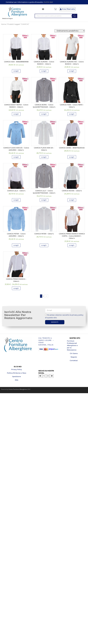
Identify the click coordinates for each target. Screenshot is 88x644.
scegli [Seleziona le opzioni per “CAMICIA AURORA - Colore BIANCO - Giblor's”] (44, 71)
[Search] (75, 16)
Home (4, 24)
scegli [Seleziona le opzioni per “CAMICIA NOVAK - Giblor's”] (72, 200)
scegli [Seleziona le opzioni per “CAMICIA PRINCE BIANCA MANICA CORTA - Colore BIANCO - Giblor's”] (72, 245)
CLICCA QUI (48, 2)
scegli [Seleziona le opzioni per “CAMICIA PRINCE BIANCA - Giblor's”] (16, 288)
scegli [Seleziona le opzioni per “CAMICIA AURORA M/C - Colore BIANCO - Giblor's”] (72, 71)
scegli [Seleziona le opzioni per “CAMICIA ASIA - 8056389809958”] (16, 71)
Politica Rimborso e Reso (17, 373)
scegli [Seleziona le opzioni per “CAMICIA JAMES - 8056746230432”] (72, 157)
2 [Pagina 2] (44, 296)
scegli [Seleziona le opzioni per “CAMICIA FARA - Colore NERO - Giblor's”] (72, 114)
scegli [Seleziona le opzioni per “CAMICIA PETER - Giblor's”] (44, 245)
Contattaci (74, 360)
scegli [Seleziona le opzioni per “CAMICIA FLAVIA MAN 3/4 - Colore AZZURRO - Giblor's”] (16, 157)
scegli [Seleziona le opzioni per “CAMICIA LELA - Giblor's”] (16, 200)
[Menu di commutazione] (43, 9)
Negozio (74, 357)
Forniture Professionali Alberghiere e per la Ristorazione (72, 345)
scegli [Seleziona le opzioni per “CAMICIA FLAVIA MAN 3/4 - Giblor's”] (44, 157)
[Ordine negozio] (70, 31)
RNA (17, 380)
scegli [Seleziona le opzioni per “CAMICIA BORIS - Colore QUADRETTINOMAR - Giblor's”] (44, 114)
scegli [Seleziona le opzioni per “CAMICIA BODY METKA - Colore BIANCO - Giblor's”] (16, 114)
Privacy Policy (17, 369)
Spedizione (17, 377)
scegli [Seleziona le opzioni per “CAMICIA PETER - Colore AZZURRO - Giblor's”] (16, 245)
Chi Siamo (74, 353)
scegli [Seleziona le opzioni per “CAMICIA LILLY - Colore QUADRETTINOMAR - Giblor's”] (44, 200)
